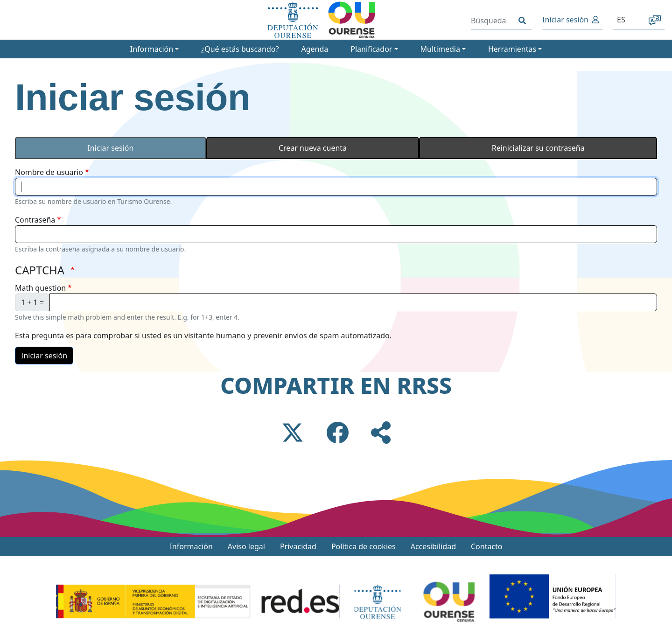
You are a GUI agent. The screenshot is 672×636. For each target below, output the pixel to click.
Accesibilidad (433, 546)
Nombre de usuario (49, 172)
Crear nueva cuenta (313, 148)
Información (191, 546)
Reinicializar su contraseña (538, 148)
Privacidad (298, 546)
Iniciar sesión (565, 20)
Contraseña (35, 220)
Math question (40, 288)
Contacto (487, 546)
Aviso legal (246, 546)
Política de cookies (364, 546)
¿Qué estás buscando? (240, 49)
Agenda (315, 49)
